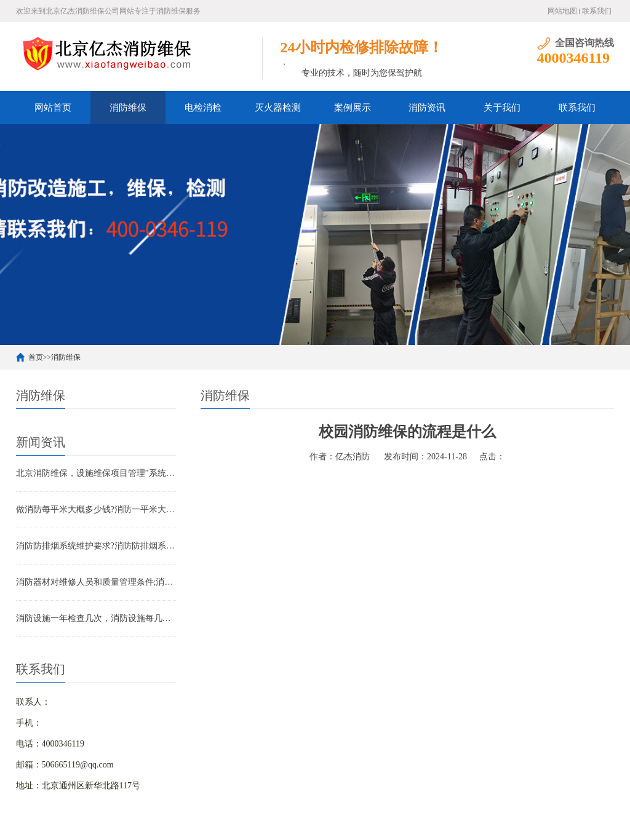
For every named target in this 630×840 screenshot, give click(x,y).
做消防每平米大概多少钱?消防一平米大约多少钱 (96, 509)
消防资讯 (427, 108)
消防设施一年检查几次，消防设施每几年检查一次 (96, 618)
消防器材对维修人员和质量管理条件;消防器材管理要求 (96, 582)
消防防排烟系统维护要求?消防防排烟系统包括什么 (96, 546)
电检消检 (203, 108)
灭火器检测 (278, 108)
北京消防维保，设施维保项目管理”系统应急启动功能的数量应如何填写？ (96, 473)
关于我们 (502, 108)
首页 (36, 357)
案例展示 (353, 108)
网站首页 (53, 108)
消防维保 (128, 108)
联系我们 (597, 11)
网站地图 (562, 11)
